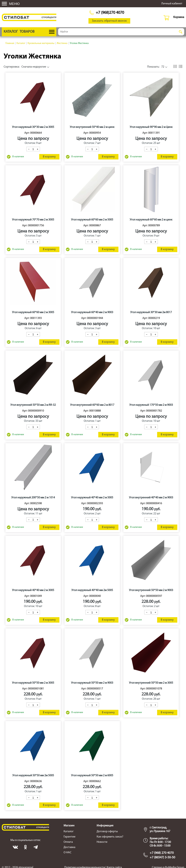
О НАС (67, 853)
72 (156, 67)
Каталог (69, 831)
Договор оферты (107, 831)
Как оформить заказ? (110, 837)
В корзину (49, 157)
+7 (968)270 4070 (110, 13)
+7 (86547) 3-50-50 (162, 858)
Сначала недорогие (25, 67)
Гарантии (69, 837)
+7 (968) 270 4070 (162, 853)
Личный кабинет (172, 4)
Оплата (68, 842)
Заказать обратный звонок (109, 21)
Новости (102, 842)
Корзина (179, 17)
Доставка (69, 847)
